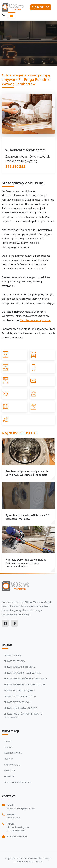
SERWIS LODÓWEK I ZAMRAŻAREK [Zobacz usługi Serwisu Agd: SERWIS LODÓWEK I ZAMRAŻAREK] (22, 673)
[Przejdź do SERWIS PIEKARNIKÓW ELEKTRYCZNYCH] (15, 381)
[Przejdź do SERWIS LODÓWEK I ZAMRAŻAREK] (43, 368)
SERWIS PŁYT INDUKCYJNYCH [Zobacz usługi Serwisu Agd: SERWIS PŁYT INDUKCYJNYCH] (20, 690)
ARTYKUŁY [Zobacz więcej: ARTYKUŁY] (9, 771)
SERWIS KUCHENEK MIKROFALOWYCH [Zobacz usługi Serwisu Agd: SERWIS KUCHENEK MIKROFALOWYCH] (24, 684)
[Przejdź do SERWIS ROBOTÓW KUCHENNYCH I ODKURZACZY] (28, 420)
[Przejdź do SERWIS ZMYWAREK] (43, 355)
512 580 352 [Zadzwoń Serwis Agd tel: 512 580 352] (13, 818)
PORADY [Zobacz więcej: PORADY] (9, 759)
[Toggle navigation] (12, 15)
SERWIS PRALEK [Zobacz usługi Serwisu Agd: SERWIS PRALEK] (12, 655)
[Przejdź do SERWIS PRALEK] (15, 355)
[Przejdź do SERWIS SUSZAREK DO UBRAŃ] (15, 368)
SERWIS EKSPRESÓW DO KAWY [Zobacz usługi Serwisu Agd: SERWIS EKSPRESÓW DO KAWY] (20, 708)
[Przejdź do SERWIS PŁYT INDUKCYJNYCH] (15, 394)
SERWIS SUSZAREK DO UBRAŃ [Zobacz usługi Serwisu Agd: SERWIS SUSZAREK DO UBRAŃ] (20, 667)
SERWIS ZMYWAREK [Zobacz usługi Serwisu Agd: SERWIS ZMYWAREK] (15, 661)
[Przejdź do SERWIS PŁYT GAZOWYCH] (15, 407)
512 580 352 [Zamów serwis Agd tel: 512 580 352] (41, 7)
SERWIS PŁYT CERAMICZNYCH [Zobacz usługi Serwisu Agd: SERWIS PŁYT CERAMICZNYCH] (20, 696)
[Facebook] (5, 623)
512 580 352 (15, 166)
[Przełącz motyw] (3, 15)
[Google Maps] (15, 623)
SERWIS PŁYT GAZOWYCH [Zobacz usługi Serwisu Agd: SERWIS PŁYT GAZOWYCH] (18, 702)
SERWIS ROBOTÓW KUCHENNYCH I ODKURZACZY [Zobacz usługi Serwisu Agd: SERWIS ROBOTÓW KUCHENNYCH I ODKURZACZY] (23, 715)
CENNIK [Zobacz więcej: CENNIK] (8, 747)
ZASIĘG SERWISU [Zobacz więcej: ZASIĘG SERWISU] (13, 753)
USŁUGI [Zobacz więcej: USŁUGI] (8, 741)
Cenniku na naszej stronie (35, 320)
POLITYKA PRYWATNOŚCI (18, 782)
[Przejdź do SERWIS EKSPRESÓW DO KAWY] (43, 407)
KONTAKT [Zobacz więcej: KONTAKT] (9, 776)
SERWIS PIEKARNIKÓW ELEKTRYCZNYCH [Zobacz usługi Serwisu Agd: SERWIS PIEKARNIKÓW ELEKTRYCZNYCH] (26, 678)
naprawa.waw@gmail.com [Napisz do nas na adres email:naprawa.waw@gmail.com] (21, 809)
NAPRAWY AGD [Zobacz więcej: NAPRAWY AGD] (12, 765)
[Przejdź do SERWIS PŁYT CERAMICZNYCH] (43, 394)
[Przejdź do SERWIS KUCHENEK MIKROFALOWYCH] (43, 381)
